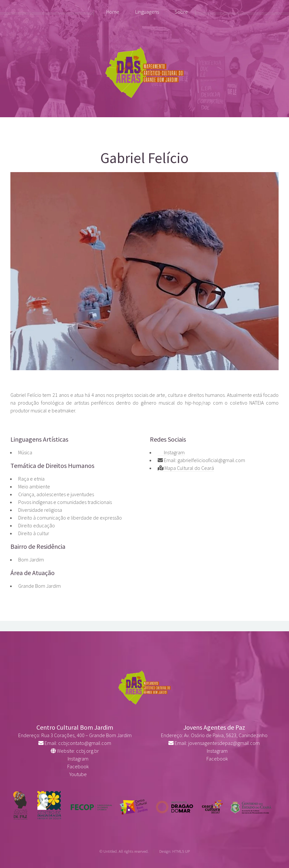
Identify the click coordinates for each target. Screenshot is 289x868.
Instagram (171, 452)
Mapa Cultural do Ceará (186, 468)
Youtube (75, 774)
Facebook (75, 766)
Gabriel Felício (144, 158)
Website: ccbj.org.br (75, 751)
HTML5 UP (181, 851)
